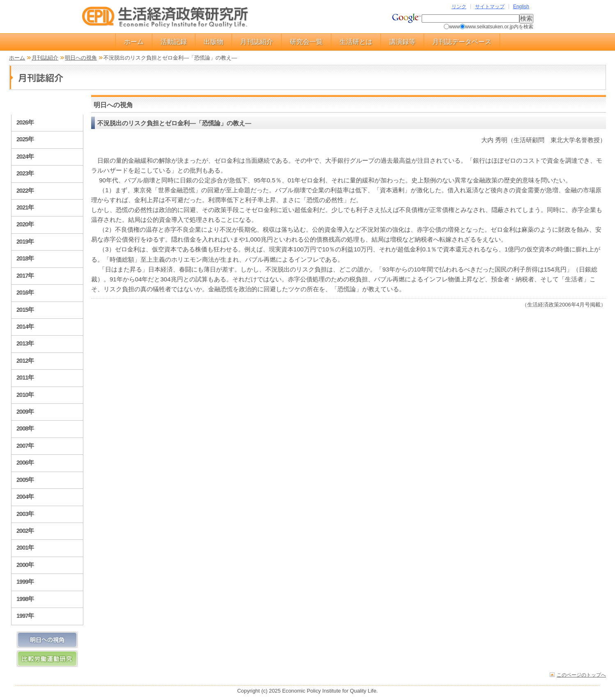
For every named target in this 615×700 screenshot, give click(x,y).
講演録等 (402, 42)
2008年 (25, 428)
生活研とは (356, 42)
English (521, 7)
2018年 (25, 258)
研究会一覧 (306, 42)
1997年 (25, 616)
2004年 (25, 497)
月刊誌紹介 (257, 42)
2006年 (25, 463)
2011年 (25, 378)
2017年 (25, 276)
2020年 (25, 224)
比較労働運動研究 (47, 659)
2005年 (25, 480)
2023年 (25, 173)
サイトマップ (490, 7)
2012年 (25, 361)
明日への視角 (81, 58)
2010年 (25, 395)
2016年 (25, 292)
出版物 (213, 42)
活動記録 (174, 42)
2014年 (25, 327)
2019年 (25, 242)
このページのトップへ (581, 675)
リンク (459, 7)
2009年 (25, 412)
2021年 (25, 207)
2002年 (25, 531)
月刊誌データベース (462, 42)
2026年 (25, 122)
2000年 (25, 565)
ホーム (134, 42)
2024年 (25, 157)
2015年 (25, 310)
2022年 (25, 191)
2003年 (25, 514)
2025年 (25, 139)
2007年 (25, 446)
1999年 (25, 582)
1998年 (25, 599)
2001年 (25, 548)
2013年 (25, 343)
